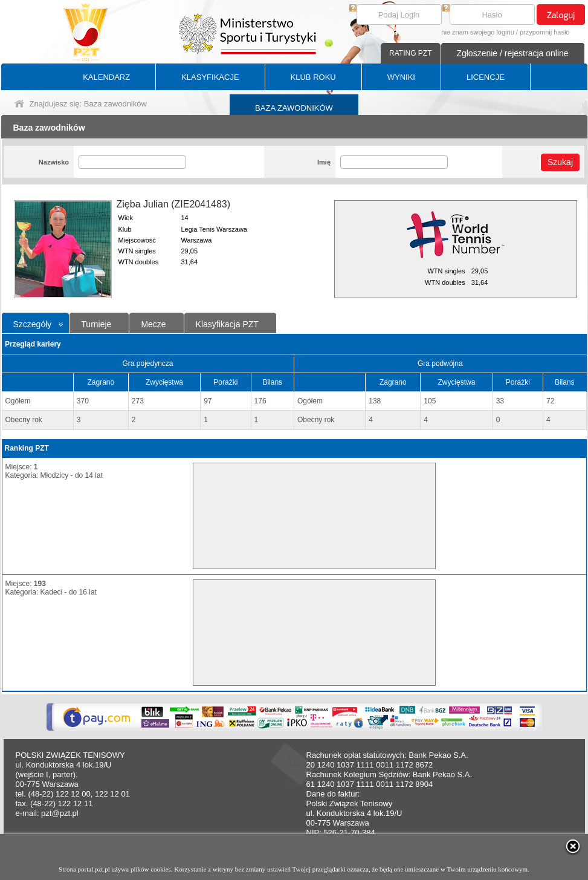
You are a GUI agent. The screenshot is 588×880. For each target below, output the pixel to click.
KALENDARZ (106, 77)
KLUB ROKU (313, 77)
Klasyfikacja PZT (227, 324)
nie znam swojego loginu (477, 32)
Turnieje (96, 324)
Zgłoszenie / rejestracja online (512, 53)
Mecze (153, 324)
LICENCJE (486, 77)
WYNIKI (401, 77)
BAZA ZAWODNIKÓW (294, 108)
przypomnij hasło (545, 32)
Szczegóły (33, 324)
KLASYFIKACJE (210, 77)
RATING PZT (410, 53)
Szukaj (560, 162)
